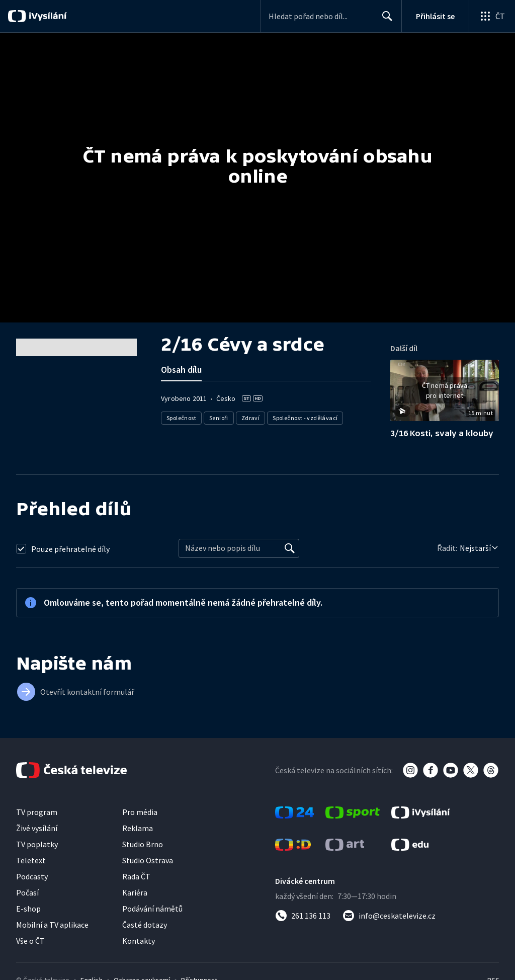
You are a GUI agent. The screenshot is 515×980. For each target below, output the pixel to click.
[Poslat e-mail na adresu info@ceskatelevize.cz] (389, 916)
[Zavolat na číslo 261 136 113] (303, 916)
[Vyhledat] (290, 548)
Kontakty (139, 941)
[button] (445, 394)
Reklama (138, 828)
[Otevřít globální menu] (492, 16)
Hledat (384, 20)
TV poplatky (37, 844)
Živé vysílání (37, 828)
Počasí (27, 892)
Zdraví (250, 418)
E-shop (28, 909)
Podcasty (32, 876)
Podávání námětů (152, 909)
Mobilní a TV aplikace (52, 925)
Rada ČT (136, 876)
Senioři (219, 418)
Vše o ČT (30, 941)
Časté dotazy (145, 925)
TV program (37, 812)
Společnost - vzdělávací (305, 418)
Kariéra (135, 892)
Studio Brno (143, 844)
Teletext (31, 860)
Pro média (140, 812)
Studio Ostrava (148, 860)
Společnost (181, 418)
